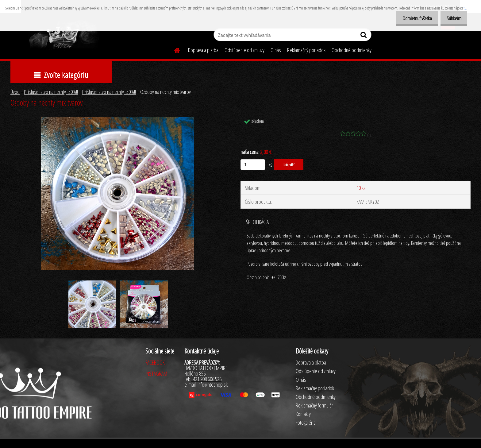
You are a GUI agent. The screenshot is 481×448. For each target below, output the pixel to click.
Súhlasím (452, 18)
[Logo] (63, 36)
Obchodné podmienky (352, 50)
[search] (364, 36)
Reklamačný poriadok (306, 50)
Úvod (15, 92)
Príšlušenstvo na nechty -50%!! (109, 92)
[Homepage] (173, 49)
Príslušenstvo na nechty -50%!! (51, 92)
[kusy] (253, 165)
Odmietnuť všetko (412, 18)
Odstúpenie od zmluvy (244, 50)
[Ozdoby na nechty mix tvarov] (117, 120)
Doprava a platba (203, 50)
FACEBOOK (155, 362)
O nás (276, 50)
